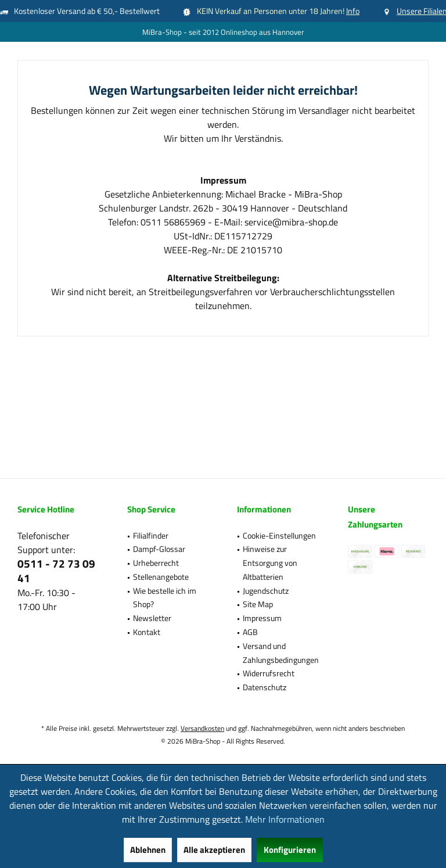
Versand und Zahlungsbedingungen (281, 653)
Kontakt (147, 632)
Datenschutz (265, 687)
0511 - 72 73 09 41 (56, 571)
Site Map (258, 604)
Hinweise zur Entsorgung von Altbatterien (270, 563)
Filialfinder (151, 535)
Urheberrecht (156, 563)
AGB (250, 632)
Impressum (262, 618)
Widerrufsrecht (269, 673)
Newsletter (152, 618)
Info (353, 11)
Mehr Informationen (285, 819)
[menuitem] (168, 536)
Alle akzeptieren (214, 850)
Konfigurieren (290, 850)
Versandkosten (202, 728)
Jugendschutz (266, 591)
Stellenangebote (161, 577)
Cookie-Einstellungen (279, 535)
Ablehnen (148, 850)
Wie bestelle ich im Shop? (165, 598)
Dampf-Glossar (159, 549)
